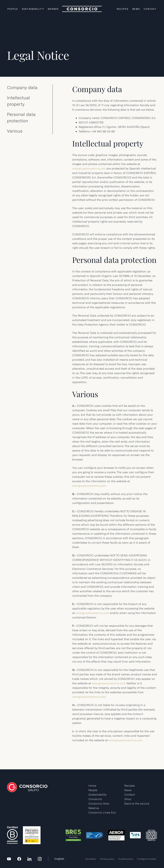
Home (92, 786)
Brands (53, 9)
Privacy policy (107, 859)
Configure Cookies (147, 859)
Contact (150, 9)
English (59, 859)
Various (15, 131)
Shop (128, 799)
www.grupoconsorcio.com (89, 168)
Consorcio (95, 799)
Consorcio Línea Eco (102, 812)
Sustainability (33, 9)
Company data (22, 88)
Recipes (123, 9)
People (13, 9)
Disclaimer (91, 859)
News (136, 9)
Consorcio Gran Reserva (99, 806)
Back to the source (137, 803)
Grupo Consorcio (82, 9)
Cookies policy (126, 859)
